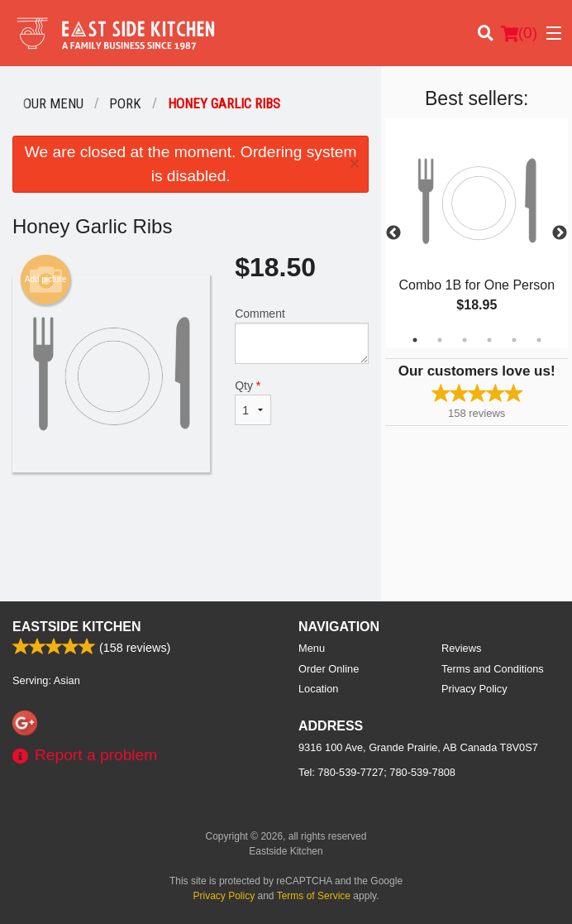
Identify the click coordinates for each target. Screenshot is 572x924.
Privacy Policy (474, 689)
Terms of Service (314, 896)
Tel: (377, 772)
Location (318, 689)
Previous (393, 233)
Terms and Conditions (493, 669)
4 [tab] (489, 340)
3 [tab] (465, 340)
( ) (519, 33)
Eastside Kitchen (77, 627)
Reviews (461, 648)
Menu (312, 648)
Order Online (329, 669)
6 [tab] (539, 340)
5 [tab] (514, 340)
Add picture (46, 280)
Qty (253, 402)
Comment (302, 335)
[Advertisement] (191, 526)
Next (560, 233)
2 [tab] (440, 340)
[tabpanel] (477, 233)
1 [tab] (415, 340)
